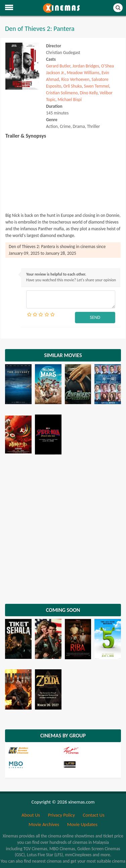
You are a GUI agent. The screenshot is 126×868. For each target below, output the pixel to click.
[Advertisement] (63, 531)
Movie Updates (82, 824)
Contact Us (93, 815)
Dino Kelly (89, 93)
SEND (95, 317)
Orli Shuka (73, 86)
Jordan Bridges (86, 66)
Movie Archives (44, 824)
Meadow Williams (83, 73)
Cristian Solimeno (62, 93)
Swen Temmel (97, 86)
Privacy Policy (61, 815)
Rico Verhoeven (75, 79)
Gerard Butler (58, 66)
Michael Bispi (70, 100)
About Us (31, 815)
